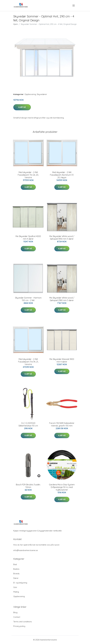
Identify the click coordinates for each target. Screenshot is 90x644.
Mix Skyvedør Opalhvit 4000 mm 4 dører (28, 238)
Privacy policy (19, 626)
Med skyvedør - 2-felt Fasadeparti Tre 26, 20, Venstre (28, 175)
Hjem (16, 24)
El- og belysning (20, 583)
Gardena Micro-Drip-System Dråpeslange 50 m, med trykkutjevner (62, 487)
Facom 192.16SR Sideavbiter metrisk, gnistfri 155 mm (62, 424)
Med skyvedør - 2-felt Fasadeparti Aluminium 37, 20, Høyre (62, 175)
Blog (15, 612)
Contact (17, 617)
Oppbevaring (30, 94)
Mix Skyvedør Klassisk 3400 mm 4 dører (62, 360)
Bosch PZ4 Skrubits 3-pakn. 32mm (28, 486)
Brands (16, 574)
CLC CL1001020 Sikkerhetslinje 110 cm (28, 424)
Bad (15, 564)
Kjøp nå (22, 107)
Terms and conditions (23, 622)
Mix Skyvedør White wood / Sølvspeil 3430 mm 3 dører (62, 238)
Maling (16, 592)
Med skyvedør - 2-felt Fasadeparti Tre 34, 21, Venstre (28, 362)
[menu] (74, 6)
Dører (16, 578)
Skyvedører (42, 94)
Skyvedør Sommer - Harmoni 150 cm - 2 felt (28, 299)
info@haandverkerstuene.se (26, 550)
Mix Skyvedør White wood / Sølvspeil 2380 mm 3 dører (62, 299)
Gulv (15, 587)
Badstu (16, 569)
